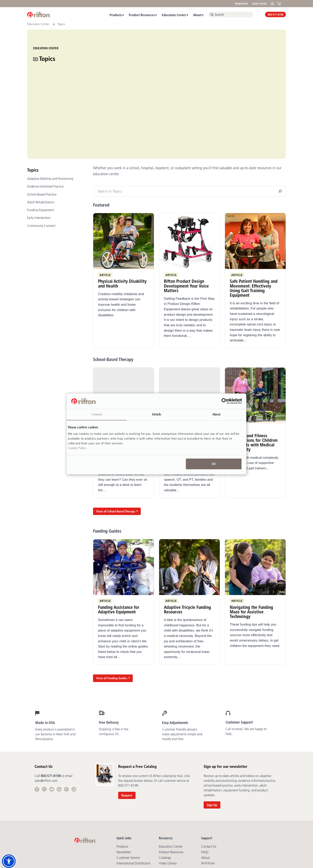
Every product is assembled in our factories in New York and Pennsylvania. (55, 678)
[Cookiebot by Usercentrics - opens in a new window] (224, 401)
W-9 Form (208, 807)
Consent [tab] (97, 414)
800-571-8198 (275, 15)
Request (127, 739)
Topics (33, 114)
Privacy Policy (131, 830)
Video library (168, 807)
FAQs (205, 796)
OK (214, 464)
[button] (9, 861)
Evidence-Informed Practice (45, 130)
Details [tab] (156, 414)
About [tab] (216, 414)
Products (116, 15)
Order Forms (260, 4)
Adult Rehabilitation (41, 146)
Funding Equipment (41, 154)
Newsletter (242, 4)
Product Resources (142, 15)
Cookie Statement (213, 830)
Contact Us (209, 790)
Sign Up (212, 749)
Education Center (174, 15)
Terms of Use (150, 830)
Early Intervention (39, 162)
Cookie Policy (77, 448)
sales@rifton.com (46, 725)
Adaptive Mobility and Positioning (50, 123)
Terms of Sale (168, 830)
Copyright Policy (189, 830)
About (197, 15)
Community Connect (41, 169)
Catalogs (165, 802)
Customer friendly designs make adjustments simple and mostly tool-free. (182, 678)
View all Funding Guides (112, 622)
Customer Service (128, 802)
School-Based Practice (42, 138)
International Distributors (133, 807)
